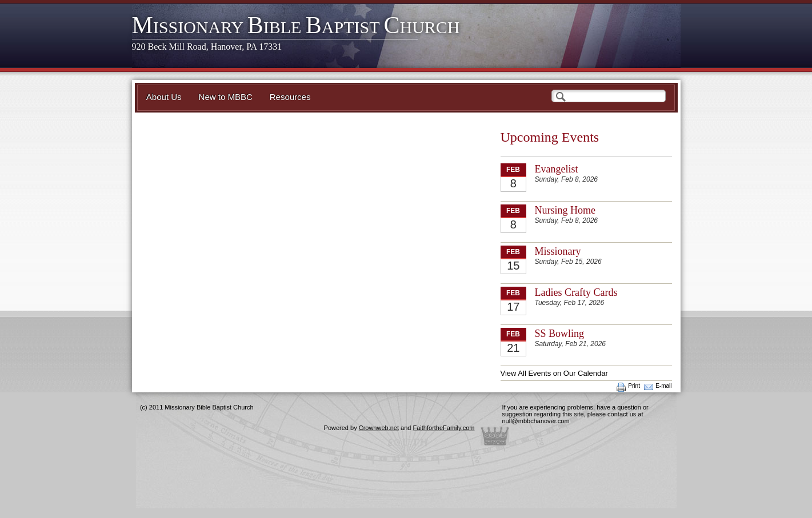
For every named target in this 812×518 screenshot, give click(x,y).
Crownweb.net (379, 428)
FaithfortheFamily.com (444, 428)
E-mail (663, 386)
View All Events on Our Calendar (554, 373)
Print (634, 386)
